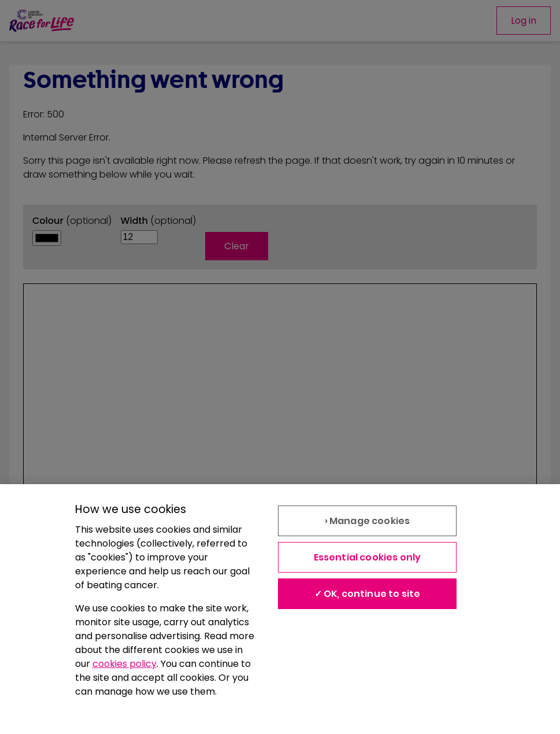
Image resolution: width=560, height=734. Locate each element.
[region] (280, 609)
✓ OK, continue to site (368, 594)
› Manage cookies (368, 521)
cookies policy (125, 664)
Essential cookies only (368, 557)
